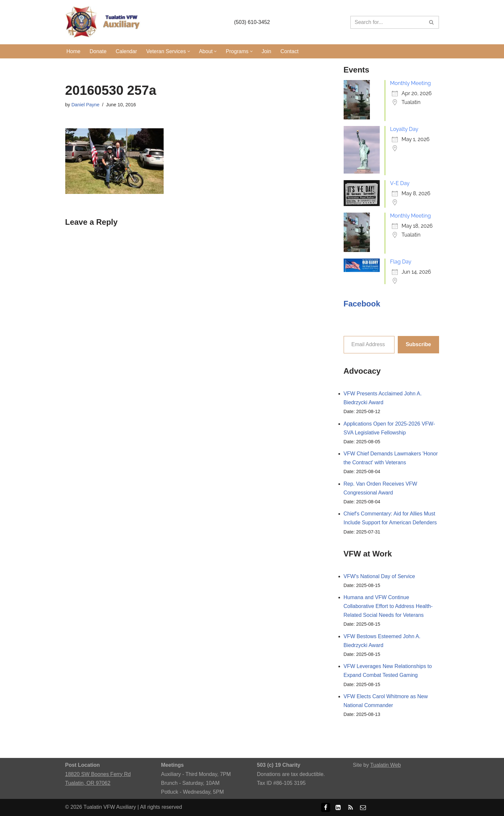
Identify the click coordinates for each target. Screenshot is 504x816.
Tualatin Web (385, 765)
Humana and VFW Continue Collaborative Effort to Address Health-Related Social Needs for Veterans (388, 606)
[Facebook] (326, 807)
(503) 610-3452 (252, 22)
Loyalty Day (404, 129)
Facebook (362, 304)
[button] (189, 51)
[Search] (387, 22)
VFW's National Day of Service (379, 576)
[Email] (363, 807)
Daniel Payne (86, 105)
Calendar (126, 51)
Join (266, 51)
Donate (98, 51)
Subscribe (418, 344)
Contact (289, 51)
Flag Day (401, 262)
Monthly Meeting (411, 83)
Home (74, 51)
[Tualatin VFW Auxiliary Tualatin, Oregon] (105, 22)
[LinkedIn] (338, 807)
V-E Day (400, 183)
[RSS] (351, 807)
